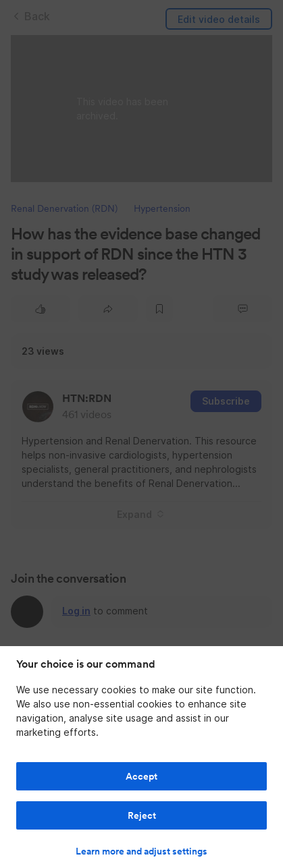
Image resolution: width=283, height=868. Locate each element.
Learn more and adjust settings (141, 851)
